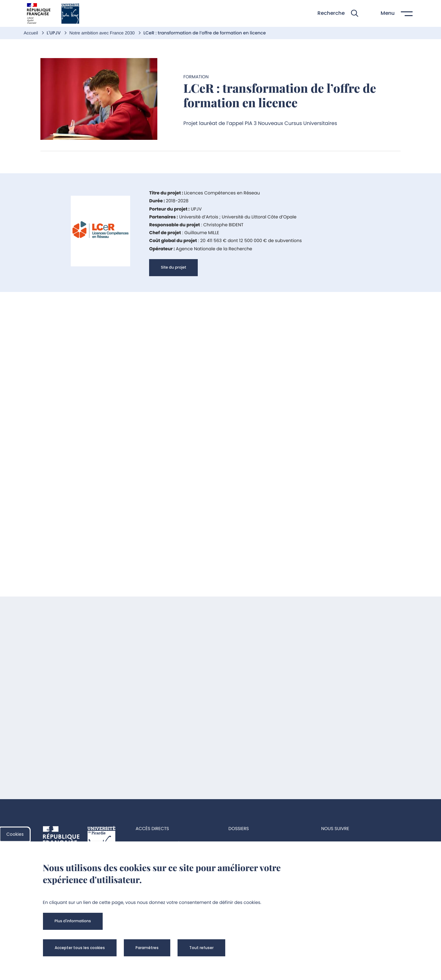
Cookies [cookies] (15, 834)
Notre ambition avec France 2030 (103, 33)
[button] (338, 13)
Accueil (31, 33)
